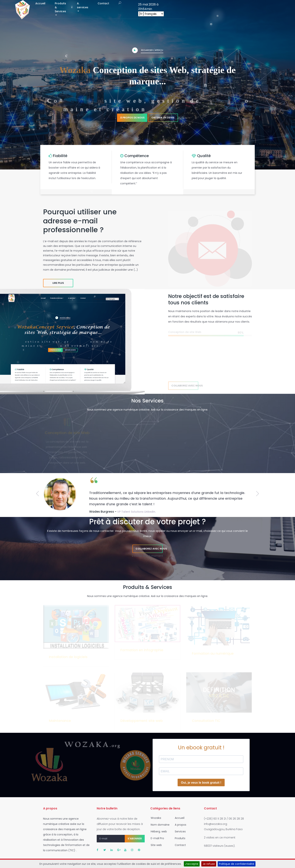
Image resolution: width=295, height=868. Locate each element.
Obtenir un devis (163, 118)
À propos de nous (132, 118)
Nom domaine (159, 825)
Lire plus (58, 283)
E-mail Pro (156, 838)
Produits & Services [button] (149, 9)
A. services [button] (181, 9)
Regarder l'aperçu (148, 50)
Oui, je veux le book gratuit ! (201, 783)
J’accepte (192, 864)
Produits (179, 838)
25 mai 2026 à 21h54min (258, 7)
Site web (155, 845)
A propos (179, 825)
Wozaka (155, 818)
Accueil (124, 9)
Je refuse (209, 864)
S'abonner (135, 839)
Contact (206, 9)
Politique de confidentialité (237, 864)
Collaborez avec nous (185, 386)
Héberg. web (158, 831)
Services (179, 831)
